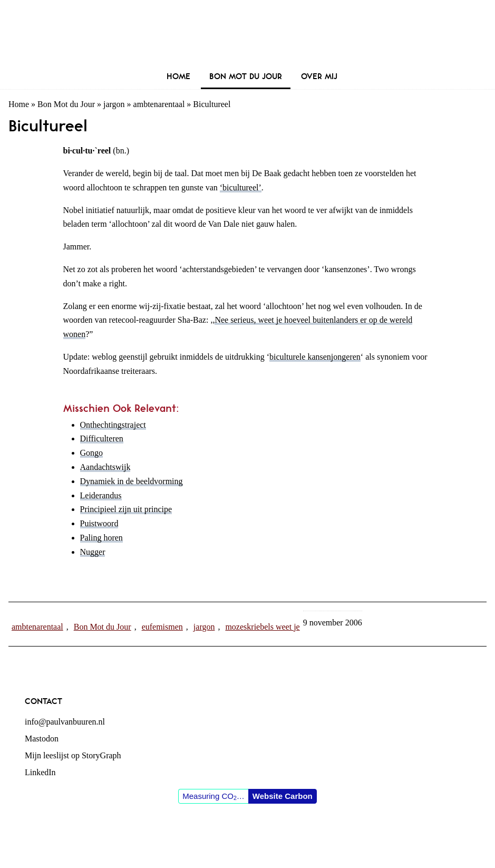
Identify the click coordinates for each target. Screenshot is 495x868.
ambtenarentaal (159, 104)
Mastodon (42, 739)
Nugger (93, 552)
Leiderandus (101, 495)
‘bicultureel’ (241, 187)
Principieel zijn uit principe (126, 509)
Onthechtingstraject (113, 425)
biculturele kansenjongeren (315, 357)
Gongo (92, 453)
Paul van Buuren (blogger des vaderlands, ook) (247, 34)
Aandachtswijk (105, 467)
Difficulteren (102, 438)
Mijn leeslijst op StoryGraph (73, 755)
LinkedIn (40, 772)
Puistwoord (99, 523)
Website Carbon (283, 796)
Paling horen (101, 538)
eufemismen (162, 627)
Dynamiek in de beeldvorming (132, 481)
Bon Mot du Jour (66, 104)
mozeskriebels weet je (262, 627)
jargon (114, 104)
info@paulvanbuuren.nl (65, 722)
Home (19, 104)
